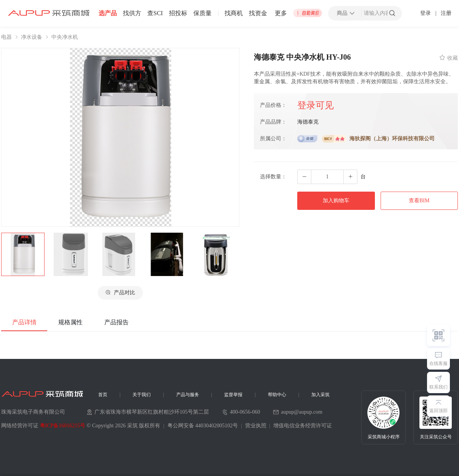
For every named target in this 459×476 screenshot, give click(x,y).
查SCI (155, 13)
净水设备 (32, 37)
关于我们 (142, 395)
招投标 (178, 13)
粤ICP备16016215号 (63, 426)
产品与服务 (188, 395)
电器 (6, 37)
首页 (103, 395)
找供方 (132, 13)
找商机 (234, 13)
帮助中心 (277, 395)
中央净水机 (65, 37)
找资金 (258, 13)
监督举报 (233, 395)
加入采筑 (320, 395)
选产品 (108, 13)
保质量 (202, 13)
